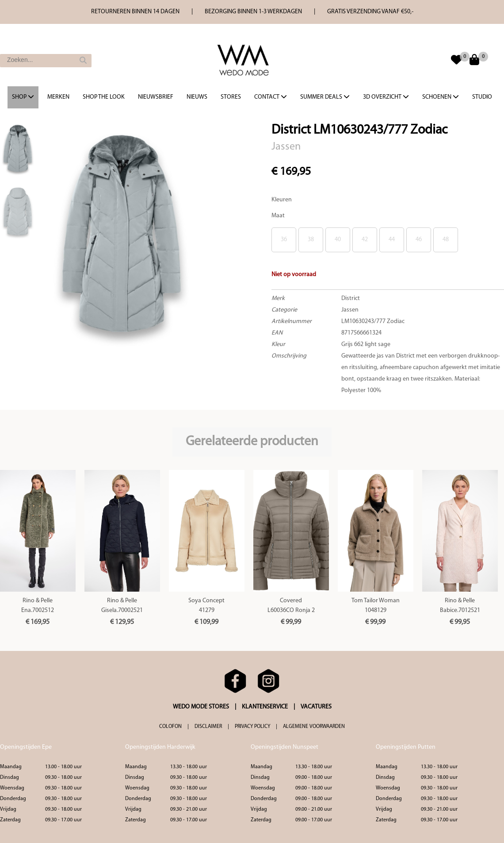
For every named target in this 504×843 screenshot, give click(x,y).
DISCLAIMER (208, 727)
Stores (231, 97)
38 (311, 240)
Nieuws (197, 97)
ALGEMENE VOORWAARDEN (314, 727)
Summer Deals (325, 97)
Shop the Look (104, 97)
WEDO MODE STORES (201, 707)
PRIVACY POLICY (252, 727)
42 (365, 240)
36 (284, 240)
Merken (58, 97)
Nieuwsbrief (156, 97)
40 (338, 240)
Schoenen (441, 97)
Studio (482, 97)
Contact (271, 97)
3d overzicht (386, 97)
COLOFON (170, 727)
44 (392, 240)
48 (446, 240)
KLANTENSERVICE (265, 707)
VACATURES (316, 707)
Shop (23, 97)
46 (419, 240)
